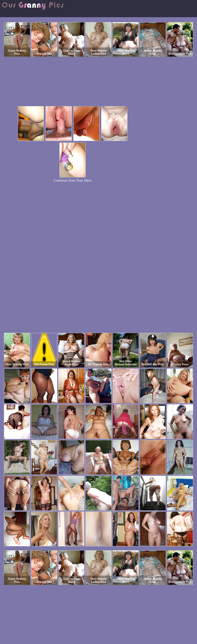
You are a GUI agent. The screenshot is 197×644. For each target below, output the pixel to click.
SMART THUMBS (105, 630)
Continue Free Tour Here (73, 180)
